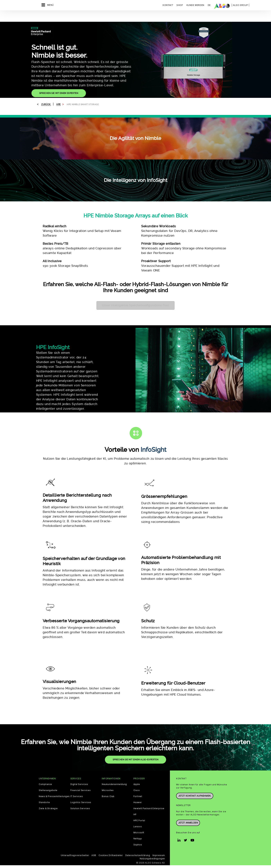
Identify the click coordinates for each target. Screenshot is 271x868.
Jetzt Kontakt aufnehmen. (195, 754)
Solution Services (80, 767)
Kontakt (168, 5)
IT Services (77, 754)
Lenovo (138, 785)
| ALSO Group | (240, 5)
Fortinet (138, 754)
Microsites (108, 748)
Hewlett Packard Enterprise (149, 767)
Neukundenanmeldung (114, 742)
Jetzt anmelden (188, 781)
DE (209, 5)
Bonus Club (108, 754)
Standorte (44, 760)
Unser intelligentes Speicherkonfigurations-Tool (135, 297)
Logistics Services (81, 760)
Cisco (137, 748)
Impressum (159, 813)
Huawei (138, 760)
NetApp (138, 797)
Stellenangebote (48, 748)
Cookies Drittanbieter (111, 813)
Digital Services (79, 742)
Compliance (45, 742)
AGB (94, 813)
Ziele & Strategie (48, 767)
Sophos (138, 803)
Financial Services (81, 748)
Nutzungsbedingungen (152, 817)
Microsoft (139, 791)
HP (135, 773)
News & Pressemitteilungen (54, 754)
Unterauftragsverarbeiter (75, 813)
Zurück (46, 96)
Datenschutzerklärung (138, 813)
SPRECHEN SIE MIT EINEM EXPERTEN (59, 84)
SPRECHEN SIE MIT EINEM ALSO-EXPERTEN (136, 718)
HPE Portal (139, 779)
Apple (137, 742)
